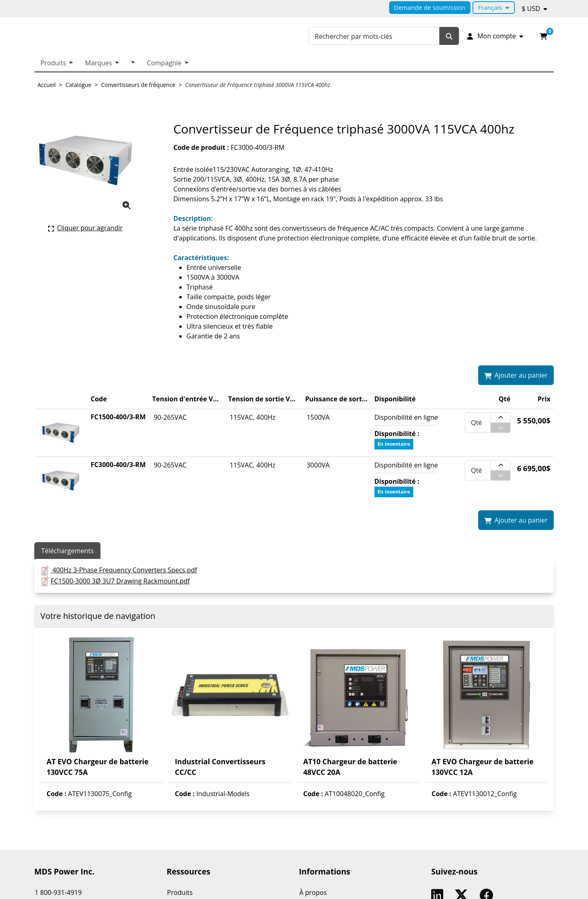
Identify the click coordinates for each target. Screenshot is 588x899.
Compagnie (164, 63)
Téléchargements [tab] (67, 551)
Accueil (47, 85)
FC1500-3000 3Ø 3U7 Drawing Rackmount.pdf (120, 581)
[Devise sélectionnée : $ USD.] (535, 9)
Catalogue (78, 85)
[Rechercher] (449, 36)
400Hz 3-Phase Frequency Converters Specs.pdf (125, 570)
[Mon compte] (494, 36)
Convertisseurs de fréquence (138, 85)
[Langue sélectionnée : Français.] (494, 8)
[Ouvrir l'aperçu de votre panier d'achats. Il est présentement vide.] (543, 36)
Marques (98, 63)
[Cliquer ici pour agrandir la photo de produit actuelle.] (85, 228)
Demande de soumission (430, 7)
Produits (53, 63)
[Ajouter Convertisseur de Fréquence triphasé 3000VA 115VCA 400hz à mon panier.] (516, 375)
